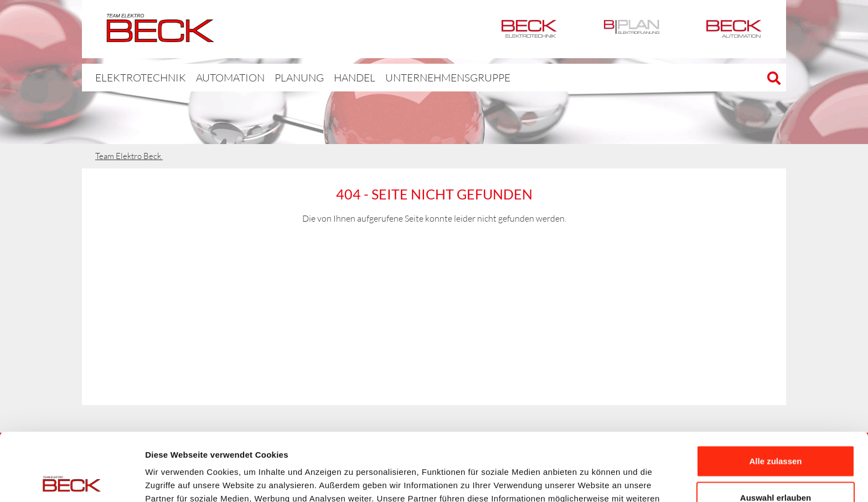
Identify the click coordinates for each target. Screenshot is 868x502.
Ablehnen (776, 466)
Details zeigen (589, 480)
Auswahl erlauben (776, 430)
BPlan (632, 29)
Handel (329, 77)
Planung (275, 77)
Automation (734, 29)
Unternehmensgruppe (412, 77)
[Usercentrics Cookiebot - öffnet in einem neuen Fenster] (72, 480)
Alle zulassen (775, 393)
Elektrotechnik (529, 29)
